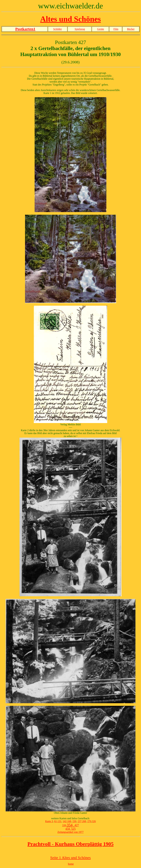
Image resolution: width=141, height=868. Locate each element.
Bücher (131, 29)
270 (89, 821)
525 (73, 829)
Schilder (57, 29)
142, (65, 821)
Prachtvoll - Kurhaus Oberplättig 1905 (70, 844)
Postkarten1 (25, 29)
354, (71, 825)
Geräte (101, 29)
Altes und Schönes (70, 19)
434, (68, 829)
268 (84, 821)
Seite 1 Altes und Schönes (70, 858)
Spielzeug (80, 29)
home (71, 864)
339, (64, 825)
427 (77, 825)
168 (69, 821)
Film (116, 29)
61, (56, 821)
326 (94, 821)
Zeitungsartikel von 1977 (71, 832)
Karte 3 (49, 821)
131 (59, 821)
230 (74, 821)
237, (80, 821)
